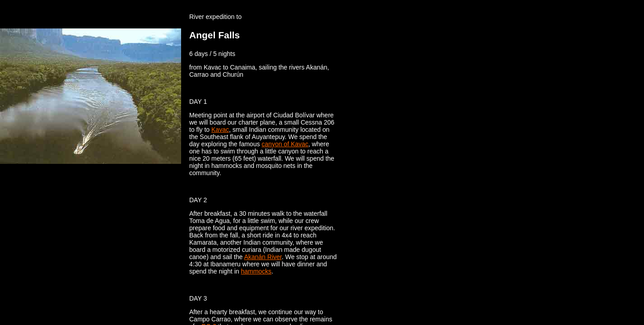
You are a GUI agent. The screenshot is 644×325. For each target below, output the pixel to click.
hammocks (256, 271)
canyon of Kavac (285, 144)
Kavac (220, 130)
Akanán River (263, 257)
